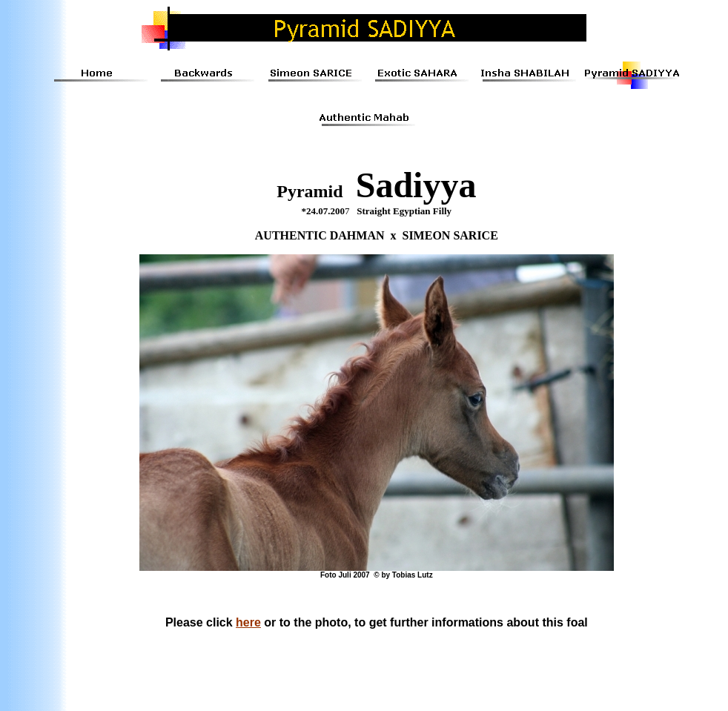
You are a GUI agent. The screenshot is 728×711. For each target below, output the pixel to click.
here (248, 622)
